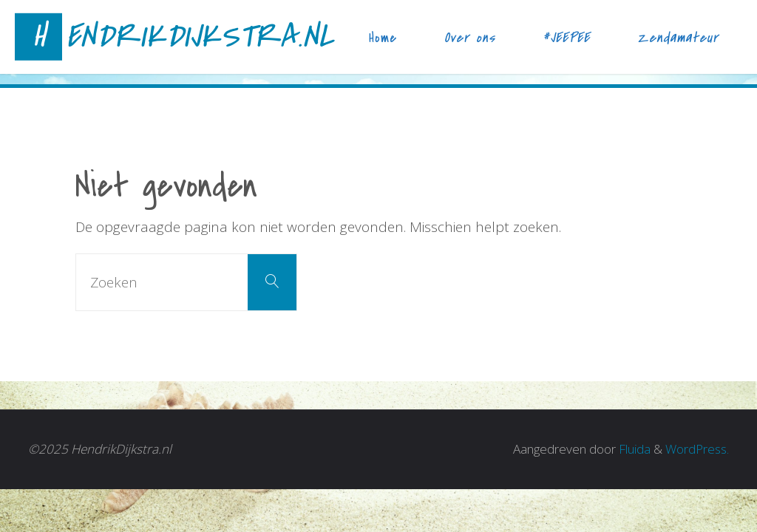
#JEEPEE (566, 38)
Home (383, 38)
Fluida (633, 449)
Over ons (470, 38)
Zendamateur (678, 38)
